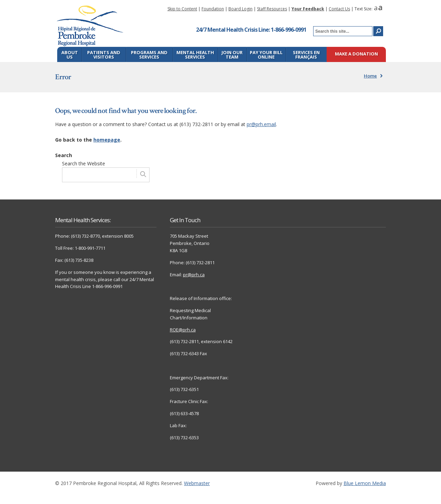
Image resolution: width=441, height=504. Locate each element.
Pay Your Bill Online (266, 55)
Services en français (306, 55)
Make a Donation (356, 54)
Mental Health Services (195, 55)
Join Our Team (232, 55)
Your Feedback (308, 9)
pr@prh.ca (194, 275)
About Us (70, 55)
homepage (107, 140)
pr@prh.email (261, 124)
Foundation (213, 9)
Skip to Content (182, 9)
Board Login (240, 9)
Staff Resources (272, 9)
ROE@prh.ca (183, 330)
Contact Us (339, 9)
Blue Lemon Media (365, 483)
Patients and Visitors (104, 55)
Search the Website (84, 163)
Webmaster (197, 483)
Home (370, 76)
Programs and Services (149, 55)
